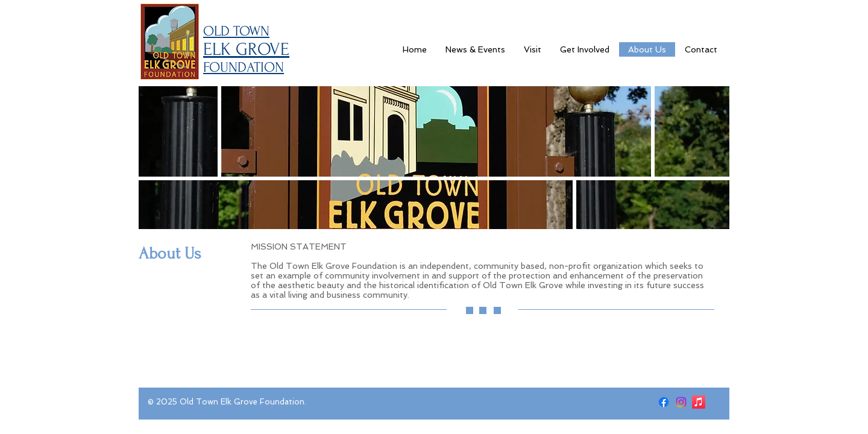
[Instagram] (681, 402)
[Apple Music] (699, 402)
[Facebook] (664, 402)
